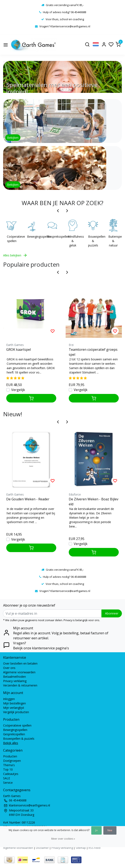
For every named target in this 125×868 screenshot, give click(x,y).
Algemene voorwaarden (19, 672)
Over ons (9, 668)
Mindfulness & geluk (74, 241)
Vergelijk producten (16, 712)
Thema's (9, 765)
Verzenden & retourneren (20, 685)
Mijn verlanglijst (14, 708)
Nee (110, 830)
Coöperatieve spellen (13, 239)
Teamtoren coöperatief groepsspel (93, 352)
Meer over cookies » (63, 839)
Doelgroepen (12, 761)
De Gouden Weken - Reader (28, 499)
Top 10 (8, 769)
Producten (10, 756)
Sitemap (81, 848)
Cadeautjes (11, 774)
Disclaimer (42, 848)
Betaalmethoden (14, 677)
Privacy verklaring (15, 681)
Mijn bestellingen (14, 703)
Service (8, 783)
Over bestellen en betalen (20, 663)
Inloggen (9, 699)
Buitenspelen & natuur (114, 241)
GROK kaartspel (19, 349)
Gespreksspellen (54, 237)
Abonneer (112, 613)
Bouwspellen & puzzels (94, 241)
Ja (96, 830)
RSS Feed (94, 848)
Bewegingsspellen (33, 237)
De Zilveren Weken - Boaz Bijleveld (94, 502)
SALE (7, 778)
